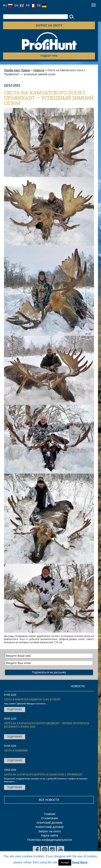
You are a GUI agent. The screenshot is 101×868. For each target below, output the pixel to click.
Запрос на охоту (49, 25)
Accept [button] (65, 862)
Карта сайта (50, 835)
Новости (39, 70)
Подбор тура (49, 56)
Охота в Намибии (16, 750)
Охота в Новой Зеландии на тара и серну (32, 699)
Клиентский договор (50, 827)
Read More (80, 862)
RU (8, 5)
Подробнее (15, 709)
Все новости (49, 800)
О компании (50, 818)
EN (19, 5)
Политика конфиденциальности (50, 840)
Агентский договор (50, 823)
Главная (50, 814)
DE (42, 5)
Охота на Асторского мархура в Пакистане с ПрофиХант (43, 774)
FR (31, 5)
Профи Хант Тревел (17, 70)
